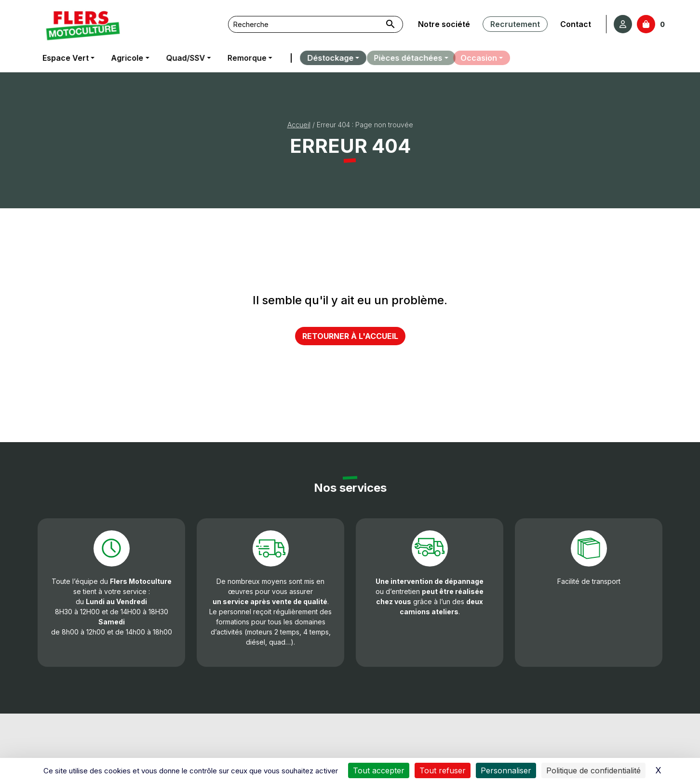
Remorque (245, 58)
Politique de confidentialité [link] (593, 770)
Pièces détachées (400, 58)
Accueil (299, 125)
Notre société (444, 24)
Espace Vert (65, 58)
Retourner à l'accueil (350, 336)
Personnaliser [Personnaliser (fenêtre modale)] (506, 770)
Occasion (474, 58)
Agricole (127, 58)
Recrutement (515, 24)
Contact (575, 24)
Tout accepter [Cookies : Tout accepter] (379, 770)
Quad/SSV (184, 58)
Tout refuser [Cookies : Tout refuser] (443, 770)
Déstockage (324, 58)
